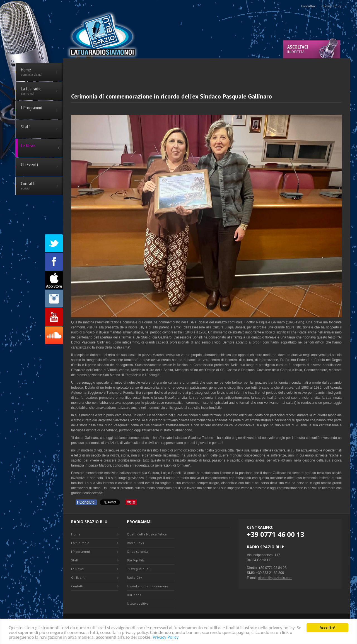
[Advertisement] (206, 71)
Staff (75, 560)
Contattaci (309, 6)
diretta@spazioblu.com (275, 578)
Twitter (54, 243)
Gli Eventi (78, 577)
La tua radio (80, 543)
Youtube (54, 317)
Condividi (86, 502)
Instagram (54, 299)
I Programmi (80, 552)
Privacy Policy (166, 638)
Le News (77, 569)
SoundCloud (54, 335)
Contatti (77, 586)
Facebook (54, 262)
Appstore (54, 280)
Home (76, 534)
